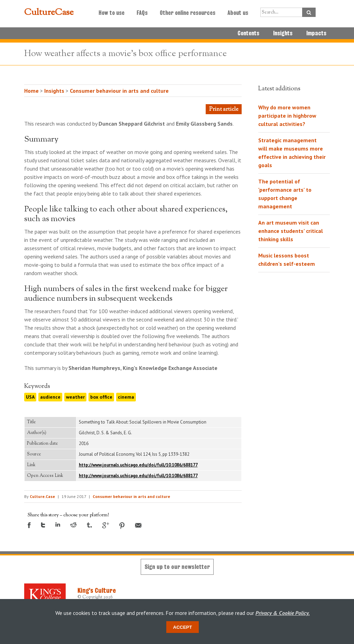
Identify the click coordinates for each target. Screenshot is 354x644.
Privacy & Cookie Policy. (283, 613)
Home (31, 91)
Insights (283, 33)
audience (50, 397)
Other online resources (188, 13)
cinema (126, 397)
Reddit (73, 525)
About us (238, 13)
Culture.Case (42, 496)
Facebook (29, 525)
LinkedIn (58, 524)
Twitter (43, 525)
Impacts (316, 33)
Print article (224, 110)
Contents (248, 33)
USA (30, 397)
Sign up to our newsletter (177, 567)
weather (75, 397)
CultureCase (49, 13)
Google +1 (106, 525)
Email (138, 525)
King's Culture (97, 590)
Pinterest (122, 526)
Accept (183, 627)
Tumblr (89, 525)
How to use (111, 13)
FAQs (142, 13)
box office (101, 397)
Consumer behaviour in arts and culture (119, 91)
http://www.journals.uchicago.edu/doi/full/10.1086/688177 (138, 465)
